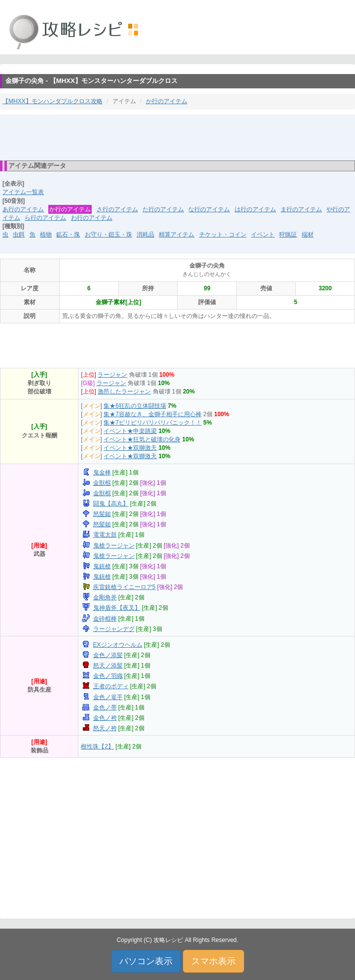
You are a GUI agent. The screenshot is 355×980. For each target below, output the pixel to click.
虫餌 (19, 235)
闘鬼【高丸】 (111, 504)
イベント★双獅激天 (130, 448)
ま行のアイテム (301, 209)
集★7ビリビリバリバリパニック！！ (153, 423)
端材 (308, 235)
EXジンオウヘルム (118, 645)
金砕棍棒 (105, 619)
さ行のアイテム (117, 209)
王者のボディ (111, 686)
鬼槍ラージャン (114, 546)
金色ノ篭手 (108, 697)
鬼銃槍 (102, 566)
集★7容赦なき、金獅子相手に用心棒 (153, 414)
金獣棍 (102, 483)
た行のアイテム (163, 209)
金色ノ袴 (105, 718)
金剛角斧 (105, 597)
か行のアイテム (167, 101)
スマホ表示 (213, 961)
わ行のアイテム (92, 218)
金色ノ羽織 (108, 676)
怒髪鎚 (102, 514)
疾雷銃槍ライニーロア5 (124, 587)
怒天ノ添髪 (108, 666)
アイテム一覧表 (23, 192)
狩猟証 (288, 235)
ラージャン (112, 375)
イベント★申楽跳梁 (130, 431)
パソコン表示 (146, 961)
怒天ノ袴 (105, 728)
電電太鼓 (105, 535)
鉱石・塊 (68, 235)
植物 (46, 235)
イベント (263, 235)
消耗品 (145, 235)
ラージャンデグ (114, 629)
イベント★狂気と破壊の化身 (142, 439)
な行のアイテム (209, 209)
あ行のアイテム (23, 209)
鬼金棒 (102, 472)
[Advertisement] (177, 137)
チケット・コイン (223, 235)
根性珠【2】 (97, 746)
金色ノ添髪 (108, 655)
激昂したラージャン (124, 392)
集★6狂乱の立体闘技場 (135, 406)
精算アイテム (177, 235)
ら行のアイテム (45, 218)
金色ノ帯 (105, 707)
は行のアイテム (255, 209)
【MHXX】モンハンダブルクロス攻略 (53, 101)
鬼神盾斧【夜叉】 (117, 608)
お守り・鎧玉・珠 (108, 235)
